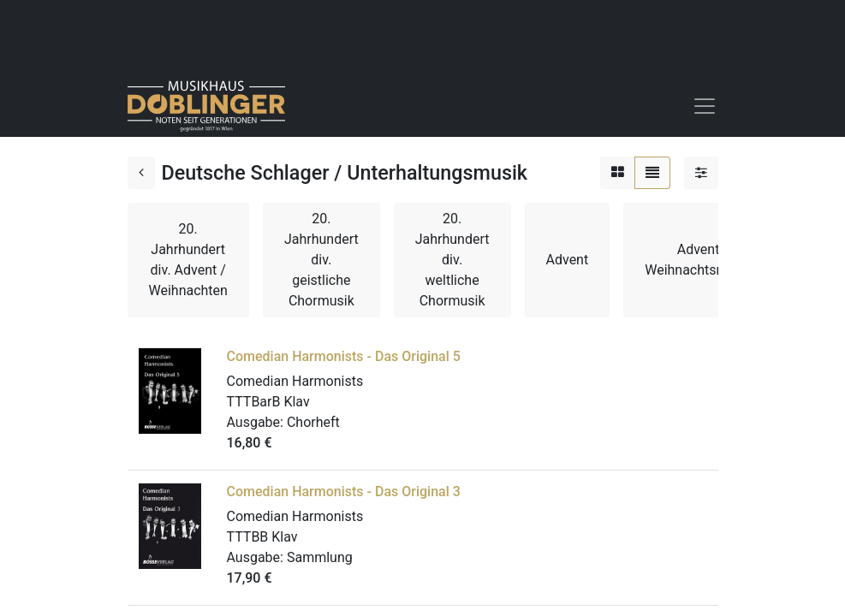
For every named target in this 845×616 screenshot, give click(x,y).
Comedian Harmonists (295, 381)
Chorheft (313, 422)
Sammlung (320, 557)
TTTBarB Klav (268, 402)
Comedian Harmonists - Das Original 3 (344, 492)
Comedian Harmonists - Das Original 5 (344, 356)
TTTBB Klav (262, 537)
